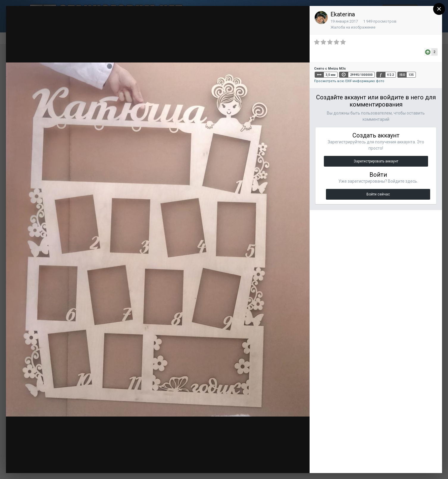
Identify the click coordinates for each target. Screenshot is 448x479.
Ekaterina (343, 14)
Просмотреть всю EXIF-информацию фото (349, 81)
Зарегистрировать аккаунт (376, 161)
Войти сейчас (378, 194)
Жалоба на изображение (353, 27)
